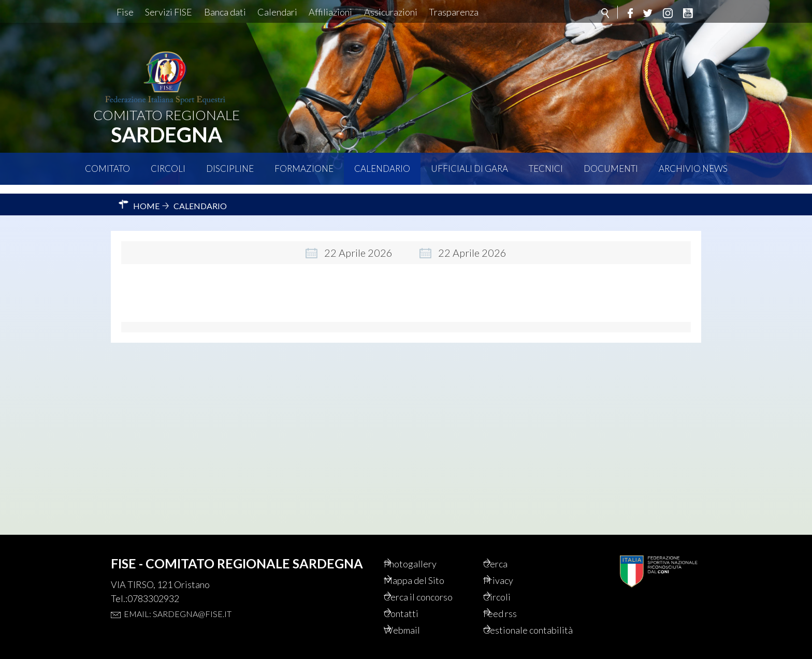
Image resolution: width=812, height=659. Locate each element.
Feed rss (514, 599)
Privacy (512, 564)
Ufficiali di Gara (469, 169)
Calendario (382, 169)
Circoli (168, 169)
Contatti (415, 599)
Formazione (304, 169)
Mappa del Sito (429, 564)
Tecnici (546, 169)
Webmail (416, 617)
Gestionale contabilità (520, 623)
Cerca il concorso (435, 582)
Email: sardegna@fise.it (178, 596)
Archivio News (693, 169)
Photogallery (425, 547)
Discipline (230, 169)
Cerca (509, 547)
